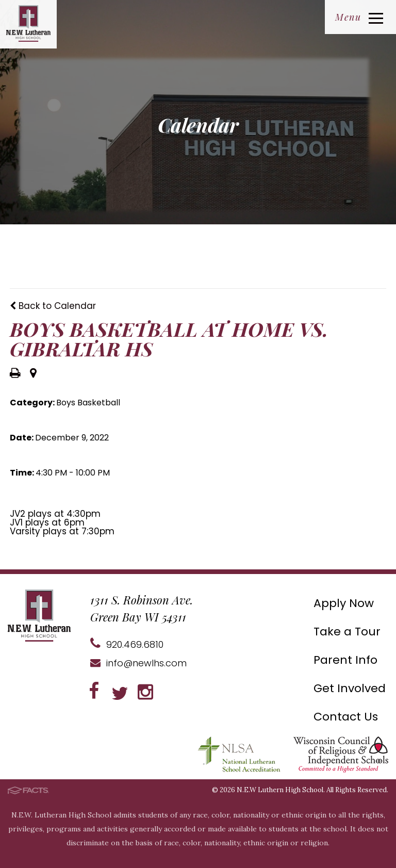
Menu (359, 17)
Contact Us (346, 717)
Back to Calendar (53, 306)
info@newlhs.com (138, 663)
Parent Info (345, 660)
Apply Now (344, 603)
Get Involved (350, 688)
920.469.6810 (127, 644)
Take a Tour (347, 632)
